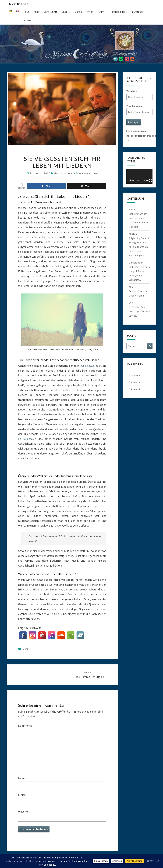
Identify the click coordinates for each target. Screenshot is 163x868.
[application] (140, 176)
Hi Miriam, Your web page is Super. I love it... (139, 311)
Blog (37, 12)
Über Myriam (50, 12)
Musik (65, 12)
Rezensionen (118, 12)
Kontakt (28, 20)
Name (22, 778)
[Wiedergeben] (131, 180)
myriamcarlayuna (64, 173)
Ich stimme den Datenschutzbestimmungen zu (143, 136)
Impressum (135, 375)
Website (23, 811)
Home (27, 12)
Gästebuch (138, 12)
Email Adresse (135, 106)
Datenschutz (136, 382)
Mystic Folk (19, 4)
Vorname (132, 91)
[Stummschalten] (148, 180)
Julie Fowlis (87, 366)
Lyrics (101, 12)
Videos (78, 12)
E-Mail (22, 795)
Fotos (90, 12)
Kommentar (26, 726)
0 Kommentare (89, 173)
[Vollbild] (151, 180)
